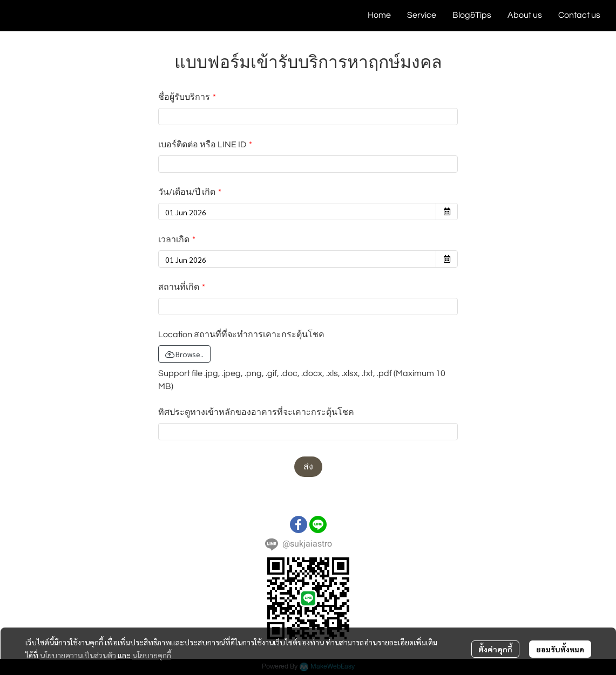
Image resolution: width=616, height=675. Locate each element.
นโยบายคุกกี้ (152, 655)
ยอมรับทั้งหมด (560, 649)
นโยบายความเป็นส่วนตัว (78, 655)
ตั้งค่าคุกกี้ (495, 649)
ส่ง (308, 467)
